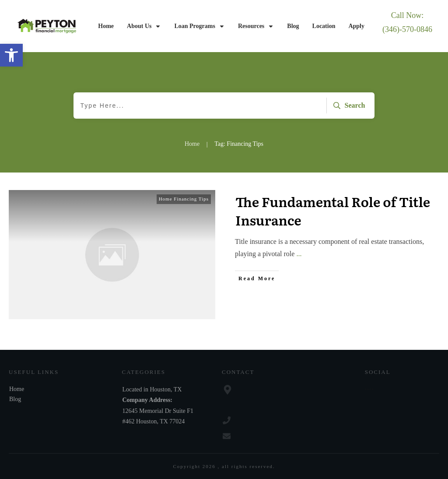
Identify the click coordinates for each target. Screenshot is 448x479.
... (299, 254)
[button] (11, 55)
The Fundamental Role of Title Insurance (333, 211)
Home (17, 389)
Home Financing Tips (184, 199)
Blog (15, 399)
